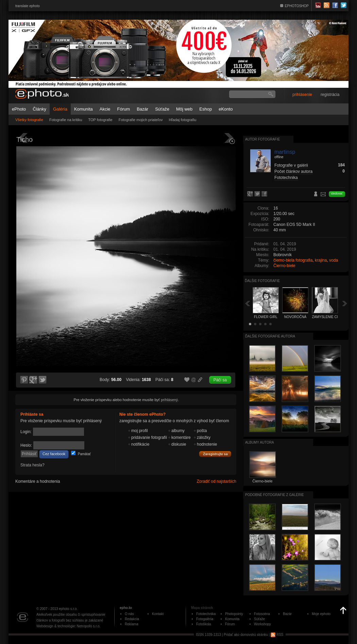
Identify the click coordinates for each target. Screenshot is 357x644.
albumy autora (260, 442)
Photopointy (234, 614)
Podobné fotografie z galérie (275, 495)
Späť (248, 303)
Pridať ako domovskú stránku (246, 635)
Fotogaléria (205, 619)
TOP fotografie (100, 120)
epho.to (126, 608)
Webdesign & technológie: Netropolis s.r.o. (68, 626)
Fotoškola (203, 624)
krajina (321, 260)
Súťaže (162, 109)
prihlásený (169, 400)
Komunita (83, 109)
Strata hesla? (32, 465)
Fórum (124, 109)
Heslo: (26, 445)
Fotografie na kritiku (66, 120)
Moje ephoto (321, 614)
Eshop (206, 109)
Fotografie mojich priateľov (141, 120)
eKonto (226, 109)
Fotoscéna (262, 614)
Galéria (60, 109)
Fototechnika (286, 178)
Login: (26, 432)
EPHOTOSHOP (297, 6)
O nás (129, 614)
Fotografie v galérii (291, 165)
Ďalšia (345, 303)
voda (334, 260)
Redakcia (132, 619)
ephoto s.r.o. (68, 609)
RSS (277, 635)
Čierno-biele (284, 266)
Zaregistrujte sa (215, 454)
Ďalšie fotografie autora (270, 336)
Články (39, 109)
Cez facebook (54, 454)
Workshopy (262, 624)
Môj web (184, 109)
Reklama (131, 624)
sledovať (337, 194)
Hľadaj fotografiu (182, 120)
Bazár (142, 109)
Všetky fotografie (29, 120)
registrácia (330, 95)
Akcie (105, 109)
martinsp (285, 152)
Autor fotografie (262, 139)
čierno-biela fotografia (293, 260)
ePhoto (19, 109)
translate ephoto (28, 6)
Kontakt (158, 614)
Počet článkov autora (293, 171)
